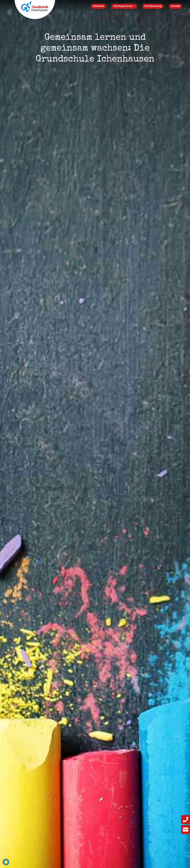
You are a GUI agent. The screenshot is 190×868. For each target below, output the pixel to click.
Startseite (99, 6)
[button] (6, 862)
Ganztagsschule (123, 6)
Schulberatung (153, 6)
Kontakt (175, 6)
